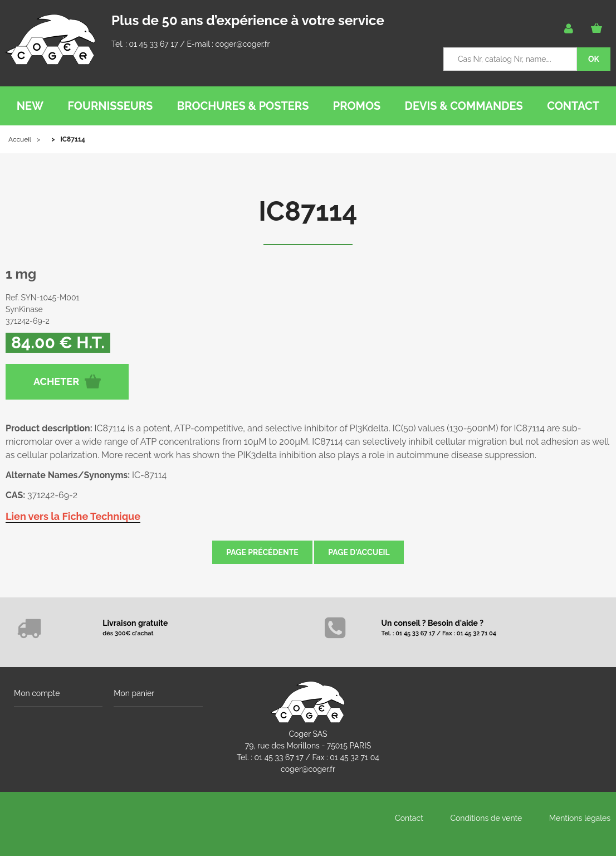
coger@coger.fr (243, 44)
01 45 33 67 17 (153, 44)
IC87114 (308, 211)
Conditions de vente (486, 818)
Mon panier (134, 693)
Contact (409, 818)
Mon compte (37, 693)
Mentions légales (580, 818)
